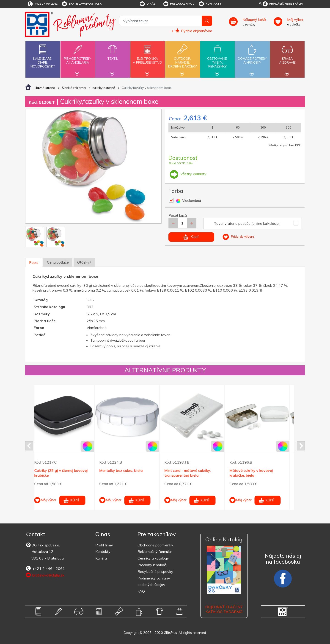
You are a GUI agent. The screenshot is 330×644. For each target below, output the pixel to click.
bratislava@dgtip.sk (81, 4)
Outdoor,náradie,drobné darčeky (182, 59)
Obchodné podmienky (155, 545)
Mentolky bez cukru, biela (126, 470)
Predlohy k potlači (152, 565)
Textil (113, 56)
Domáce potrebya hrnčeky (252, 58)
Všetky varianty (187, 174)
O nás (147, 4)
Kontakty (210, 4)
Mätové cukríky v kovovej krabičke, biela (256, 473)
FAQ (141, 591)
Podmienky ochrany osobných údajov (154, 581)
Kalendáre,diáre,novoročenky (43, 55)
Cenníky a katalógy (153, 558)
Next (301, 446)
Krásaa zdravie (287, 58)
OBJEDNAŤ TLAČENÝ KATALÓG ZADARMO (224, 609)
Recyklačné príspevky (155, 571)
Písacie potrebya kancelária (78, 58)
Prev (29, 446)
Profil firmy (104, 545)
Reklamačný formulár (155, 551)
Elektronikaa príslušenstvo (148, 58)
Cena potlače (58, 262)
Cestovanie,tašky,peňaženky (217, 59)
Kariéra (101, 558)
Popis (34, 262)
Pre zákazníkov (179, 4)
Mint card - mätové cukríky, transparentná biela (192, 473)
